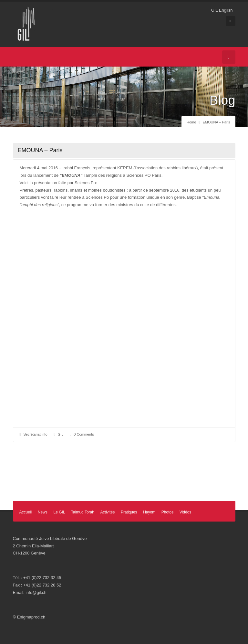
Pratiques (129, 512)
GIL (61, 434)
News (43, 512)
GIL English (222, 10)
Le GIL (59, 512)
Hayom (149, 512)
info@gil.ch (36, 592)
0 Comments (84, 434)
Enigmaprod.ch (31, 617)
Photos (167, 512)
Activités (108, 512)
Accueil (26, 512)
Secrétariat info (36, 434)
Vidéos (185, 512)
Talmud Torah (83, 512)
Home (191, 122)
